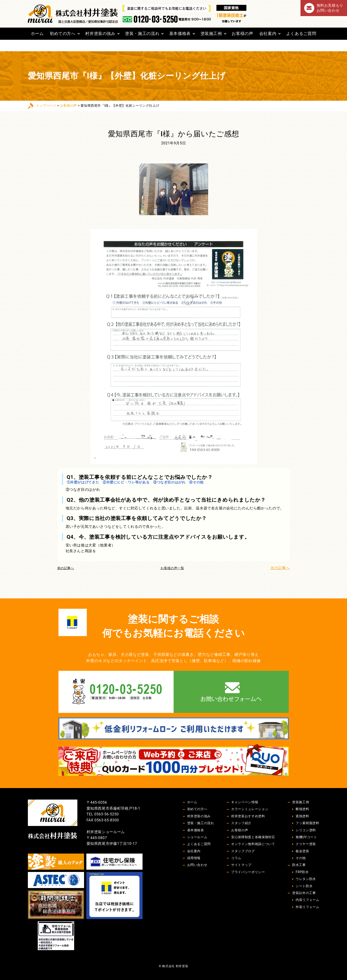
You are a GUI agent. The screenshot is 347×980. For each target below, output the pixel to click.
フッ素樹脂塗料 (307, 823)
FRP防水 (302, 872)
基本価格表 (180, 33)
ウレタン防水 (306, 879)
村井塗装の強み (100, 33)
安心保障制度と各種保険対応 (253, 837)
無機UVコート (306, 837)
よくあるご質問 (301, 33)
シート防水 (304, 886)
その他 (301, 858)
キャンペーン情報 (245, 802)
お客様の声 (242, 33)
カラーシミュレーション (250, 809)
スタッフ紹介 (241, 823)
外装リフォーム (307, 907)
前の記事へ (66, 568)
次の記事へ (280, 568)
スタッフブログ (243, 851)
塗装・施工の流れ (142, 33)
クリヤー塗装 (306, 844)
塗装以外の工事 (304, 893)
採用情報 (194, 858)
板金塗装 (302, 851)
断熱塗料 (302, 809)
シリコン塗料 (306, 830)
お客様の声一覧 (172, 568)
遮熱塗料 (302, 816)
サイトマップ (241, 865)
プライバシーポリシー (248, 872)
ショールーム (197, 837)
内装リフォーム (307, 900)
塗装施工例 (211, 33)
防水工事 (299, 865)
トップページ (46, 106)
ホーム (37, 33)
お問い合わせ (197, 865)
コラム (236, 858)
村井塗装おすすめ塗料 (248, 816)
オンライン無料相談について (253, 844)
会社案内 (268, 33)
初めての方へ (63, 33)
